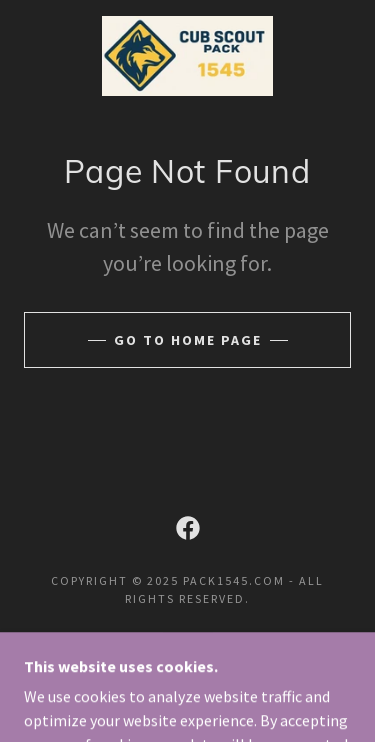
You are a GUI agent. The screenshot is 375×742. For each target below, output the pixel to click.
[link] (187, 56)
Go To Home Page (188, 340)
